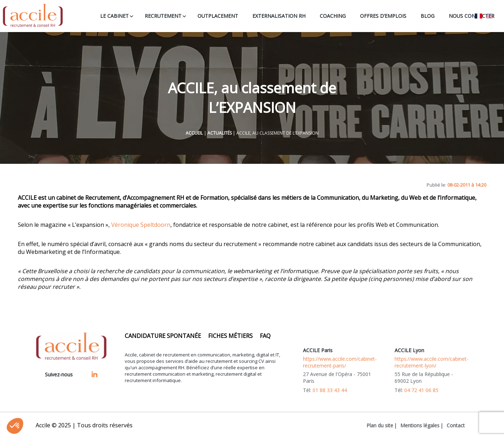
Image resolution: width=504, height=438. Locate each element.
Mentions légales (420, 425)
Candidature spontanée (163, 336)
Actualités (220, 133)
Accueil (194, 133)
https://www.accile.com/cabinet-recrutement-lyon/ (431, 362)
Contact (456, 425)
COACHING (333, 16)
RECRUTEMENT (163, 16)
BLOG (428, 16)
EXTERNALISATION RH (279, 16)
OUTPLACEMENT (218, 16)
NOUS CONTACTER (472, 16)
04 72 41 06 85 (421, 390)
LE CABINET (114, 16)
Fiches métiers (230, 336)
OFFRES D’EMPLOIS (383, 16)
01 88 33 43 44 (330, 390)
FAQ (265, 336)
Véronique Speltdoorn (141, 225)
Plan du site (380, 425)
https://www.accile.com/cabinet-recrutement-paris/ (340, 362)
